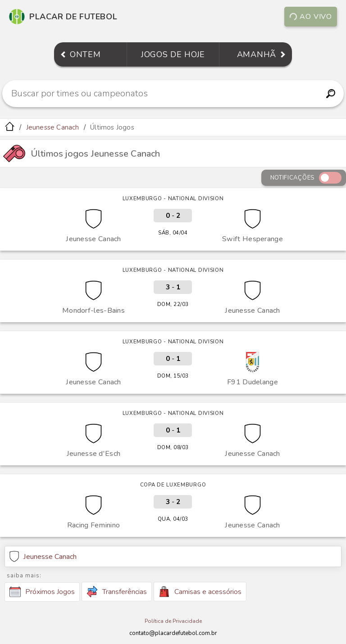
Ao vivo (311, 17)
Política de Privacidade (173, 621)
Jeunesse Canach (53, 127)
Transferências (117, 592)
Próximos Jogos (42, 592)
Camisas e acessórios (200, 592)
